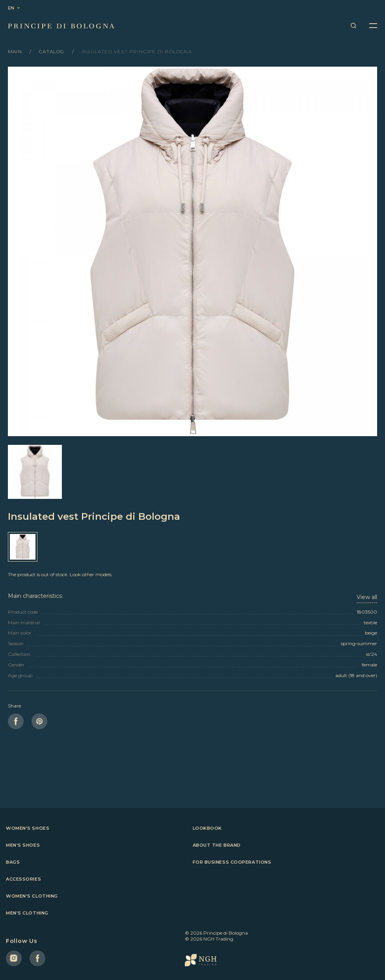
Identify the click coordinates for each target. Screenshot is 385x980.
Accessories (23, 879)
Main (16, 51)
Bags (13, 862)
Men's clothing (27, 913)
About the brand (217, 845)
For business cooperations (232, 862)
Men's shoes (23, 845)
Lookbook (207, 828)
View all (367, 597)
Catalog (53, 51)
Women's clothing (32, 896)
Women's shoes (28, 828)
